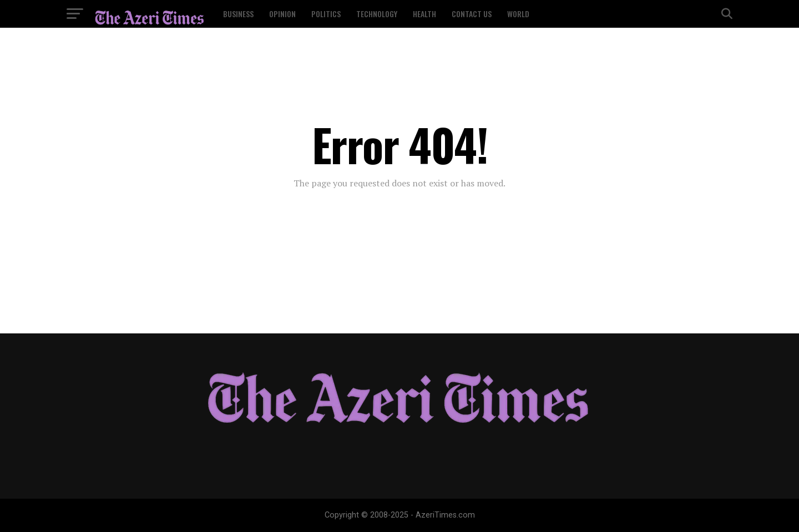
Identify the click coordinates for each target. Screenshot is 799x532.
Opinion (282, 14)
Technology (377, 14)
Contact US (472, 14)
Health (424, 14)
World (518, 14)
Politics (326, 14)
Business (238, 14)
